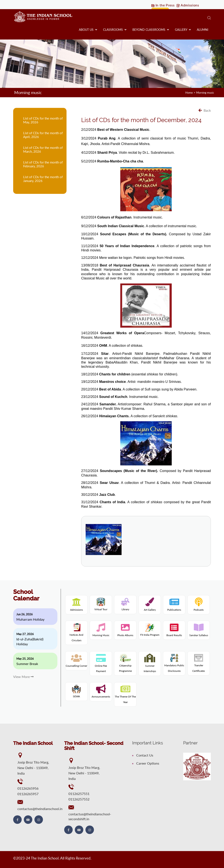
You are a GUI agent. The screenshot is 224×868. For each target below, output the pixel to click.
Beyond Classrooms (151, 30)
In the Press (163, 5)
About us (88, 30)
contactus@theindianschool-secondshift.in (90, 816)
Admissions (189, 5)
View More (23, 676)
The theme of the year (125, 696)
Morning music (204, 92)
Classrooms (115, 30)
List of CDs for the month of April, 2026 (43, 135)
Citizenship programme (125, 664)
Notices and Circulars (76, 633)
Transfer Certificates (199, 664)
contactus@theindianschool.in (40, 808)
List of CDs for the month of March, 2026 (43, 149)
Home (187, 92)
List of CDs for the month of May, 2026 (43, 120)
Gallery (183, 30)
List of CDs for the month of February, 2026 (43, 164)
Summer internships (150, 665)
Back (205, 110)
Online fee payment (101, 665)
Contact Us (143, 755)
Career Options (146, 763)
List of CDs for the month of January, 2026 (43, 179)
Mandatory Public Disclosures (174, 664)
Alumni (203, 30)
